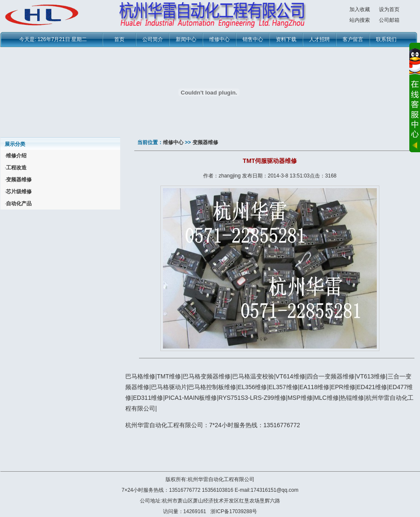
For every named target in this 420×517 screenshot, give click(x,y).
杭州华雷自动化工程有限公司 (221, 479)
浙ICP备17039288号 (234, 511)
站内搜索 (360, 20)
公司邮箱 (389, 20)
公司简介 (153, 39)
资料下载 (286, 39)
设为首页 (389, 9)
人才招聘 (319, 39)
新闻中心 (186, 39)
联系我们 (386, 39)
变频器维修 (205, 142)
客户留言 (353, 39)
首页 (119, 39)
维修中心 (219, 39)
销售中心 (253, 39)
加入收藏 (360, 9)
